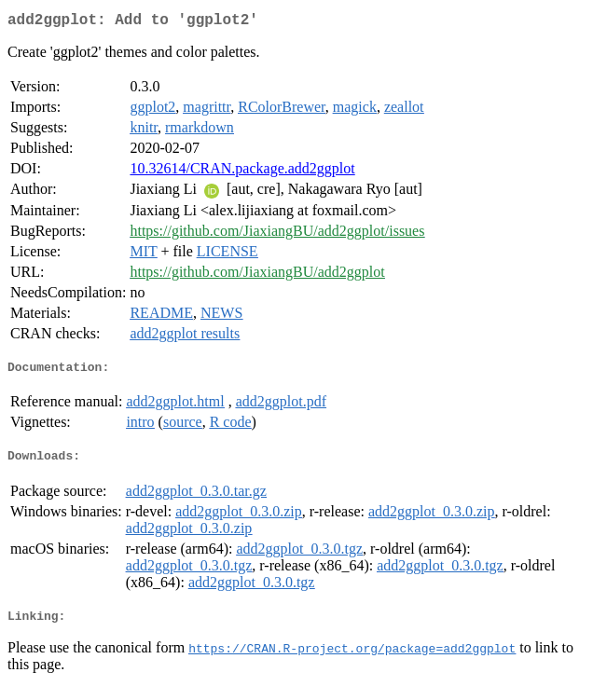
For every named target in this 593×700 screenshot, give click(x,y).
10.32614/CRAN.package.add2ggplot (242, 172)
